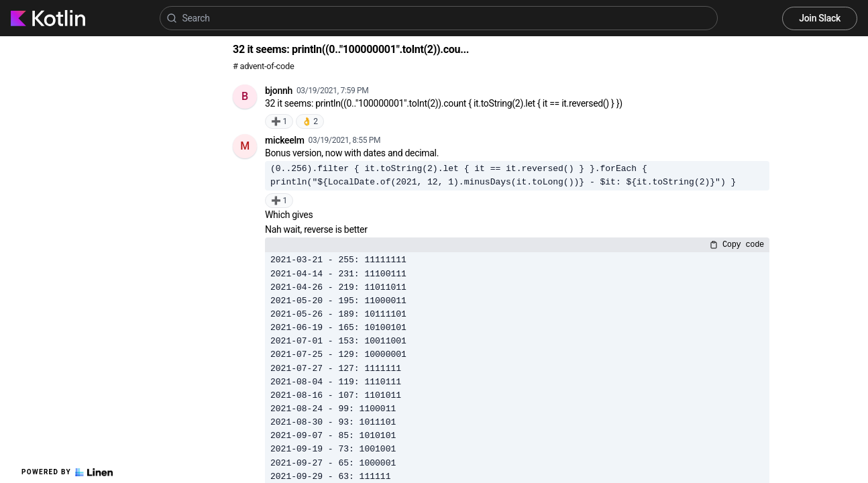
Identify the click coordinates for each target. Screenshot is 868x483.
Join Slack (820, 18)
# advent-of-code (263, 66)
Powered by (67, 472)
